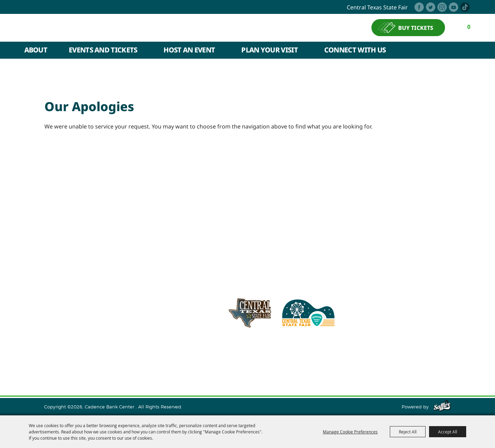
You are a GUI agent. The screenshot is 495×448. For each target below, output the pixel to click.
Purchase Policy (422, 366)
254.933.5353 (339, 348)
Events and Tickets (103, 50)
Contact (291, 366)
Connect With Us (355, 50)
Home (60, 366)
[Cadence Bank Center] (99, 28)
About (36, 50)
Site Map (318, 366)
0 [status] (469, 27)
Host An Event (189, 50)
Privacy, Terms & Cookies (365, 366)
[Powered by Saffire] (442, 407)
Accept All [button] (448, 432)
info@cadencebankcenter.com (276, 348)
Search (467, 50)
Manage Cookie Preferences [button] (350, 432)
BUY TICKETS (416, 28)
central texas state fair (377, 7)
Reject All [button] (408, 432)
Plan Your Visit (270, 50)
